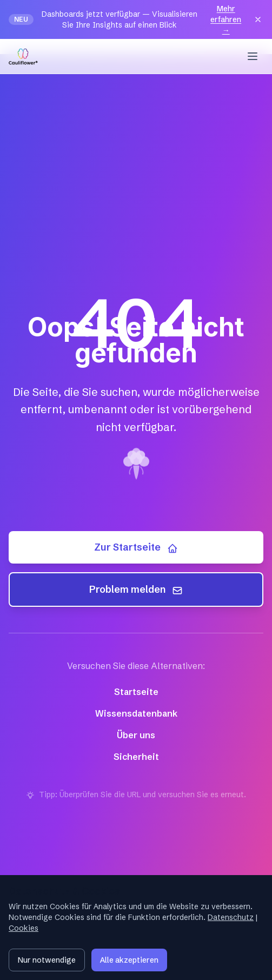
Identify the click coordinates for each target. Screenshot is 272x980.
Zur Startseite (136, 547)
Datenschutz (231, 917)
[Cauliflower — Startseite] (23, 56)
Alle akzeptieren (129, 960)
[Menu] (253, 56)
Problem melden (136, 589)
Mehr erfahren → (226, 19)
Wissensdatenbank (136, 713)
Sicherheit (136, 757)
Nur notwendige (47, 960)
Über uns (136, 735)
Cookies (24, 928)
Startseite (136, 692)
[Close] (258, 19)
